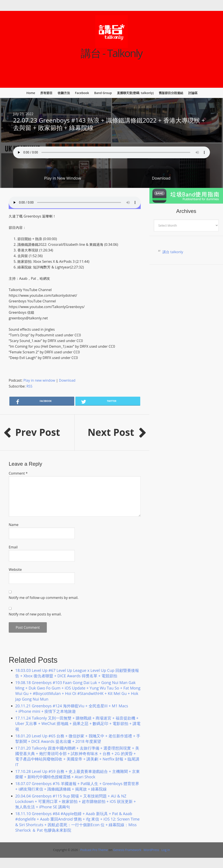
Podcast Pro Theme (94, 850)
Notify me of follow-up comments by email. (44, 598)
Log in (166, 850)
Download (161, 178)
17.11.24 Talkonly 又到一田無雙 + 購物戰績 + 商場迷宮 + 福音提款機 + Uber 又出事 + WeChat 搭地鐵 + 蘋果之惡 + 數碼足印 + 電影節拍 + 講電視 (78, 723)
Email (13, 547)
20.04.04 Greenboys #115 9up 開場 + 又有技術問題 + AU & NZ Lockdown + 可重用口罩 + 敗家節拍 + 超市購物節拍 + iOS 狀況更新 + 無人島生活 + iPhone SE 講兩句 (76, 801)
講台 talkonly (173, 252)
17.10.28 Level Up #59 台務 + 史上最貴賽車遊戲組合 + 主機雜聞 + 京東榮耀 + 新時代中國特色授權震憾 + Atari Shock (78, 774)
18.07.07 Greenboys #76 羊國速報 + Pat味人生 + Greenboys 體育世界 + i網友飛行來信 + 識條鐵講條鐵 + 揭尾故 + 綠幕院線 (77, 786)
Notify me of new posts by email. (35, 614)
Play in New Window (63, 178)
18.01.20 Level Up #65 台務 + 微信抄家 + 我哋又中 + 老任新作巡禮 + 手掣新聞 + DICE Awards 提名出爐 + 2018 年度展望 (78, 739)
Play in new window (39, 380)
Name (14, 525)
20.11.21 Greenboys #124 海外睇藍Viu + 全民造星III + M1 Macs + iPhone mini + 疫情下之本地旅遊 (72, 709)
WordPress (151, 850)
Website (15, 570)
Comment (18, 473)
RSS (29, 386)
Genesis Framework (127, 850)
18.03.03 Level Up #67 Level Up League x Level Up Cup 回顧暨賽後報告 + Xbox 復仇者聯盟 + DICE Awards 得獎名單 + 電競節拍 (77, 673)
